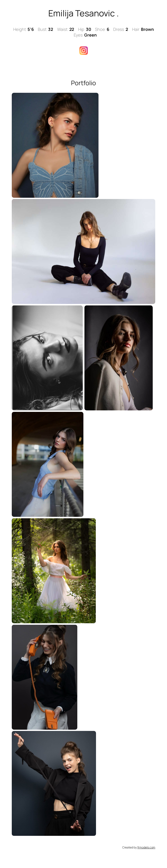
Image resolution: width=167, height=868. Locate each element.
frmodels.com (146, 847)
